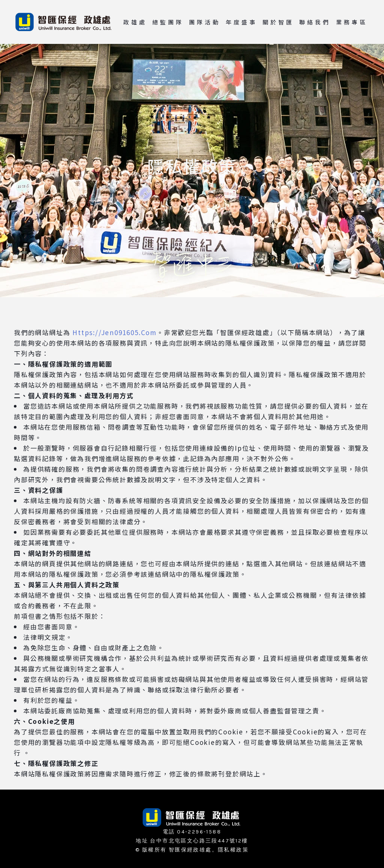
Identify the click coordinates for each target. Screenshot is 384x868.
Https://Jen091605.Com (115, 332)
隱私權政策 (233, 850)
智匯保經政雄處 (190, 850)
